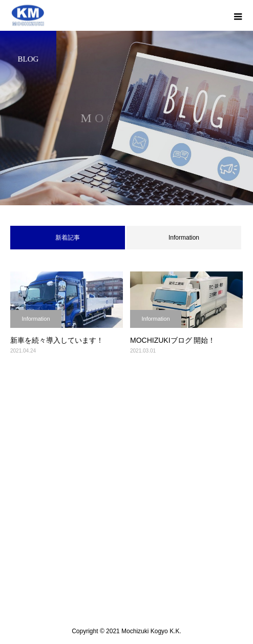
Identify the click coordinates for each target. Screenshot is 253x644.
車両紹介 (126, 526)
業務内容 (126, 506)
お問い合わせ (126, 565)
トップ (126, 467)
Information (184, 238)
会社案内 (126, 487)
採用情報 (126, 545)
